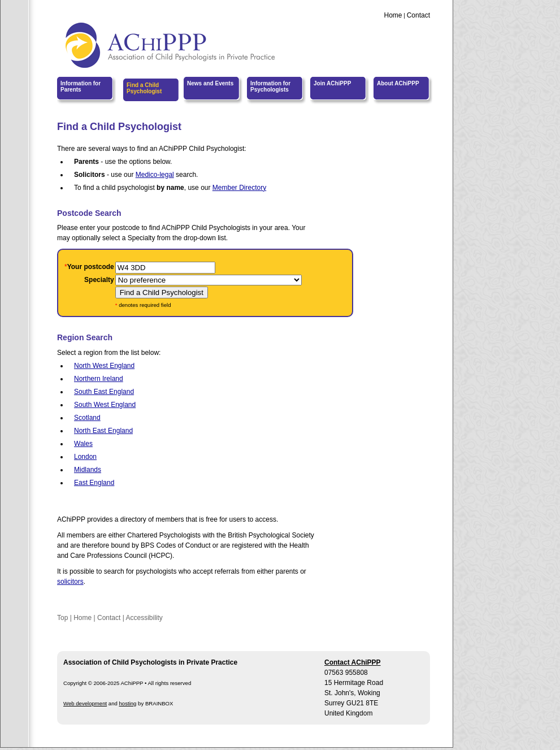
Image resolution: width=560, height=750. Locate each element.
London (85, 457)
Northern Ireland (99, 379)
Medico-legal (155, 175)
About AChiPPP (398, 83)
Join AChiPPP (332, 83)
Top (62, 618)
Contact (418, 15)
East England (94, 483)
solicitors (70, 582)
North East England (103, 431)
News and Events (210, 83)
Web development (85, 703)
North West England (104, 366)
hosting (128, 703)
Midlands (88, 470)
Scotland (87, 418)
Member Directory (239, 188)
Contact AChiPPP (353, 662)
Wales (83, 444)
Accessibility (144, 618)
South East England (104, 392)
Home (393, 15)
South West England (105, 405)
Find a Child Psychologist (144, 88)
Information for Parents (81, 86)
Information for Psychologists (270, 86)
